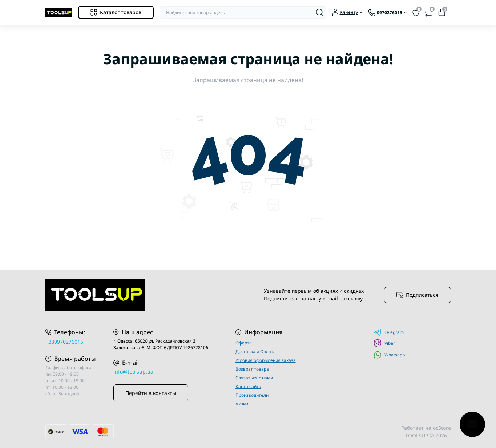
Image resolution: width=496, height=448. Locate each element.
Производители (252, 395)
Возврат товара (252, 369)
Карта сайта (248, 386)
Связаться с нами (254, 378)
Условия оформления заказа (266, 360)
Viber (384, 343)
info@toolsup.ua (133, 372)
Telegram (389, 332)
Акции (242, 404)
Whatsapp (389, 355)
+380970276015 (64, 342)
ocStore (442, 428)
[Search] (320, 12)
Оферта (244, 343)
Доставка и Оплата (256, 352)
